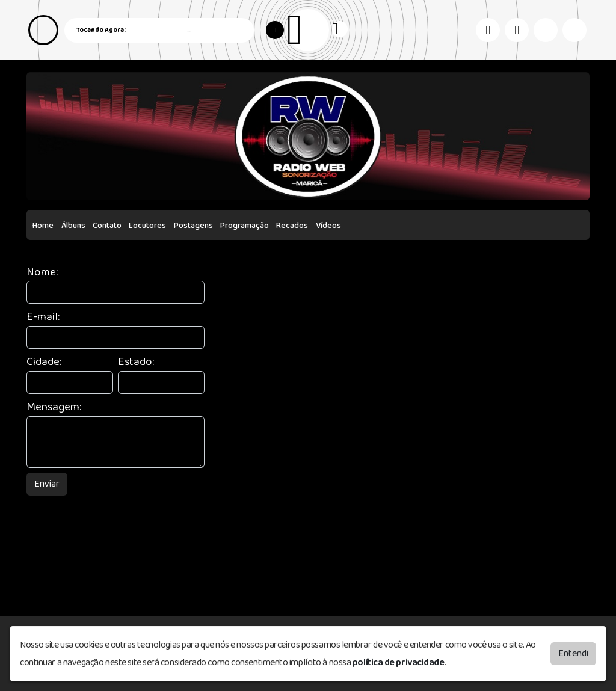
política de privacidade (399, 662)
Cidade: (44, 362)
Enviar (47, 484)
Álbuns (73, 226)
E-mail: (43, 317)
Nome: (42, 273)
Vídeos (328, 226)
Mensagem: (54, 407)
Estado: (136, 362)
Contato (107, 226)
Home (43, 226)
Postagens (193, 226)
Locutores (147, 226)
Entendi (573, 653)
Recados (292, 226)
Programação (245, 226)
